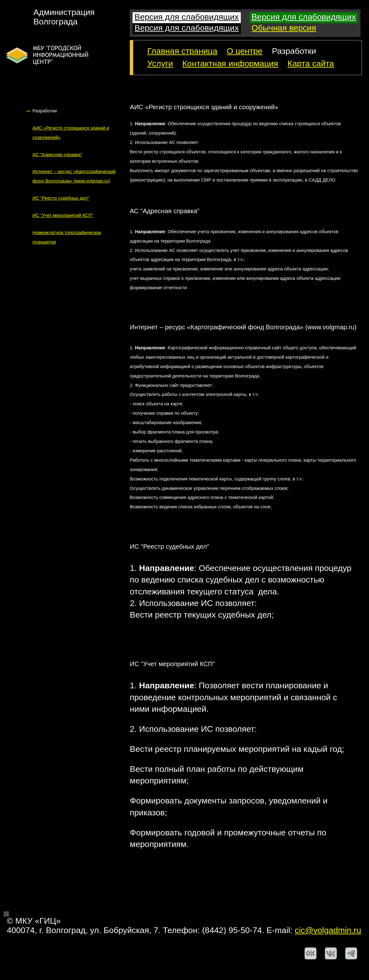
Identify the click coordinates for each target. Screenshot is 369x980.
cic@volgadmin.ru (328, 930)
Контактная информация (230, 64)
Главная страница (182, 51)
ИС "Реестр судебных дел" (61, 198)
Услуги (160, 64)
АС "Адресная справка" (57, 155)
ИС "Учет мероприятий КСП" (63, 215)
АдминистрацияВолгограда (64, 17)
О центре (245, 51)
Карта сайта (311, 64)
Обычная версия (284, 28)
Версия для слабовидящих (187, 17)
